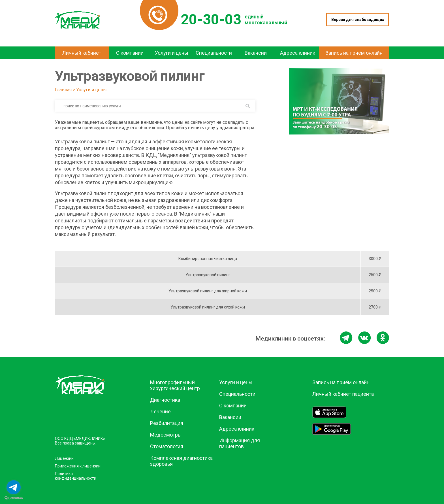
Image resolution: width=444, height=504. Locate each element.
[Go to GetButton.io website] (14, 498)
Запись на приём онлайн (341, 382)
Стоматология (167, 446)
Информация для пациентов (240, 443)
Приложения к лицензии (78, 466)
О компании (233, 406)
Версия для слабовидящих (358, 20)
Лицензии (64, 458)
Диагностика (165, 400)
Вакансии (230, 417)
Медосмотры (166, 435)
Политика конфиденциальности (76, 476)
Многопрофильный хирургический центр (175, 385)
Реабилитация (167, 423)
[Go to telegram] (14, 487)
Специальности (237, 394)
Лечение (160, 412)
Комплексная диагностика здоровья (181, 461)
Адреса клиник (237, 429)
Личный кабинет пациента (343, 394)
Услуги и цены (91, 90)
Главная (63, 90)
